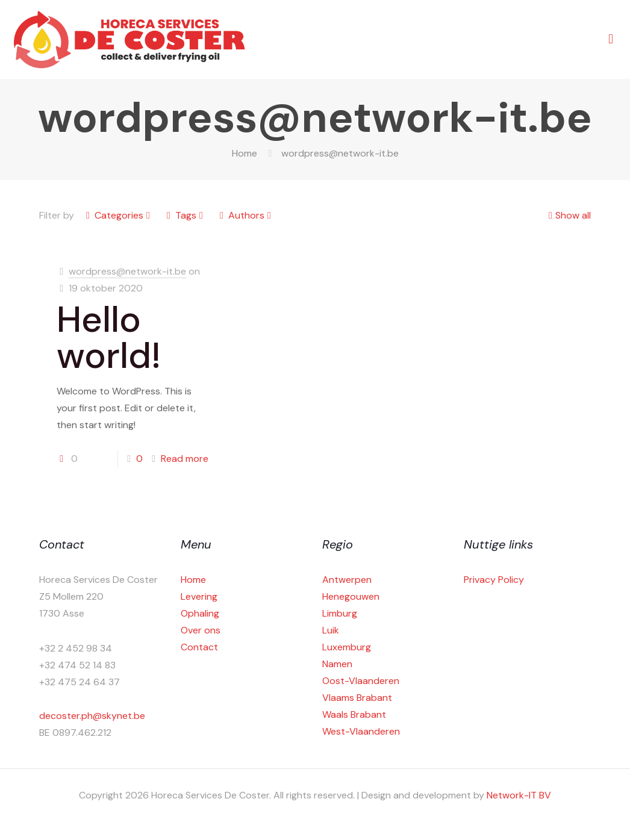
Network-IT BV (519, 795)
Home (245, 153)
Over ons (201, 630)
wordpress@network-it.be (127, 271)
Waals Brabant (354, 714)
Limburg (340, 613)
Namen (337, 664)
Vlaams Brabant (357, 698)
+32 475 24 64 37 (80, 682)
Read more (185, 459)
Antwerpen (347, 580)
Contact (199, 647)
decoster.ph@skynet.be (92, 716)
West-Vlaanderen (361, 731)
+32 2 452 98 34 (76, 648)
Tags (185, 215)
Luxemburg (347, 647)
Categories (118, 215)
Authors (245, 215)
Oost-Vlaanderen (361, 681)
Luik (331, 630)
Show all (568, 215)
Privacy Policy (494, 580)
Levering (199, 596)
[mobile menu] (611, 39)
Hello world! (109, 338)
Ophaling (200, 613)
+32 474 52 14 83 (77, 665)
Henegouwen (351, 596)
